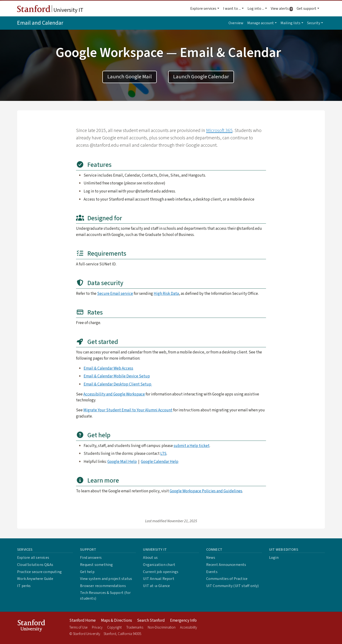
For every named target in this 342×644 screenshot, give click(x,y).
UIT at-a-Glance (156, 586)
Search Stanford (151, 620)
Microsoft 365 (219, 130)
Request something (96, 565)
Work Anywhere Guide (35, 579)
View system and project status (106, 579)
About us (150, 558)
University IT (50, 10)
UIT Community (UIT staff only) (233, 586)
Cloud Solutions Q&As (35, 565)
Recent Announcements (226, 565)
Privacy (97, 628)
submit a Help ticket (192, 446)
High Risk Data (166, 294)
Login (274, 558)
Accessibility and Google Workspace (114, 394)
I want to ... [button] (232, 9)
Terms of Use (78, 628)
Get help (87, 572)
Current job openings (161, 572)
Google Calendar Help (160, 462)
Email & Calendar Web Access (108, 368)
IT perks (24, 586)
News (211, 558)
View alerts (283, 9)
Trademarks (135, 628)
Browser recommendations (103, 586)
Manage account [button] (261, 23)
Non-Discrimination (162, 628)
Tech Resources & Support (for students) (105, 596)
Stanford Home (83, 620)
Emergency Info (183, 620)
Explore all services (33, 558)
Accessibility (189, 628)
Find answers (91, 558)
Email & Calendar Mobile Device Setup (117, 376)
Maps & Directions (116, 620)
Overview (236, 23)
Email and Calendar (40, 23)
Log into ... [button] (256, 9)
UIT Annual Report (159, 579)
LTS (163, 454)
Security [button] (314, 23)
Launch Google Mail (130, 77)
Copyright (114, 628)
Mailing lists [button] (290, 23)
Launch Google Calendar (201, 77)
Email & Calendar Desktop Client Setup (118, 384)
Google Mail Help (122, 462)
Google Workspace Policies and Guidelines (206, 491)
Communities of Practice (227, 579)
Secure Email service (115, 294)
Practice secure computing (39, 572)
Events (212, 572)
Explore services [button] (203, 9)
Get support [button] (306, 9)
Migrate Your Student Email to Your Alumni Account (128, 410)
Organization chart (159, 565)
